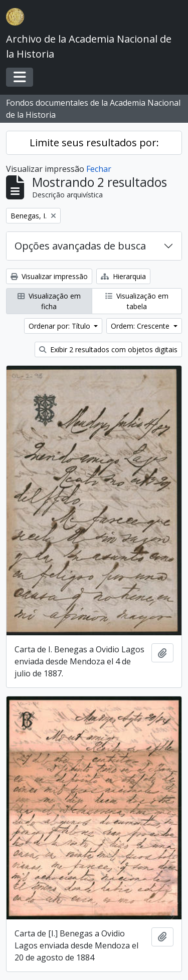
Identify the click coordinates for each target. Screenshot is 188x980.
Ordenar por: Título (60, 326)
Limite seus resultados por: (94, 143)
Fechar (99, 169)
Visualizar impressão (49, 276)
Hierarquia (123, 276)
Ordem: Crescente (141, 326)
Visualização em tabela (137, 301)
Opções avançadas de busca (80, 246)
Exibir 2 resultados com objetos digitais (108, 349)
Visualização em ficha (49, 301)
